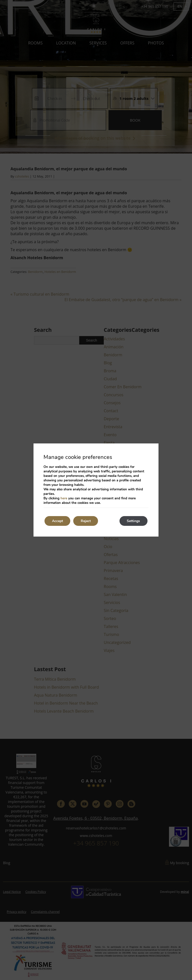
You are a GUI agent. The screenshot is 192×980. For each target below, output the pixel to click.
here (64, 498)
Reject (86, 521)
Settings (133, 521)
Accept (57, 521)
